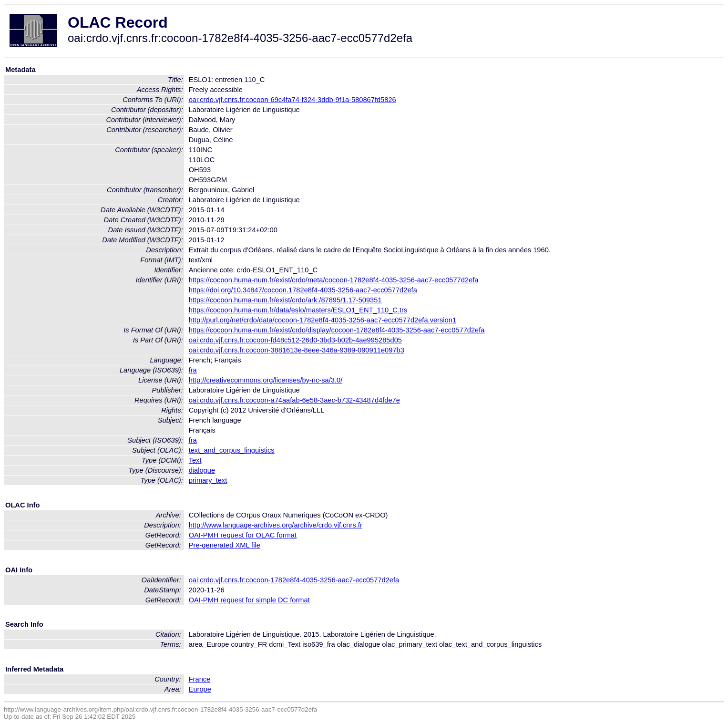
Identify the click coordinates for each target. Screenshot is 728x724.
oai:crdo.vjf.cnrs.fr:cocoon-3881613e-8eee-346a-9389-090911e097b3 (297, 350)
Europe (200, 689)
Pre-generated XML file (225, 545)
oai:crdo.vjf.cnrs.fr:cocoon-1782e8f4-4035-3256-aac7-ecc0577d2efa (294, 580)
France (200, 679)
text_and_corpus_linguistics (232, 450)
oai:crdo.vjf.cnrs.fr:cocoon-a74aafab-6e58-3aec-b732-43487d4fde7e (294, 400)
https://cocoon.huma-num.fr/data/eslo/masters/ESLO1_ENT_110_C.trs (298, 310)
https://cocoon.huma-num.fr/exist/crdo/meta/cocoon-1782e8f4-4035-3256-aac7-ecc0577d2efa (334, 280)
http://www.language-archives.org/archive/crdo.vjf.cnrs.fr (276, 525)
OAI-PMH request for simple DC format (249, 600)
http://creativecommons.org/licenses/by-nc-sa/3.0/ (266, 380)
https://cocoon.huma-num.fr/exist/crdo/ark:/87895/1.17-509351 (285, 300)
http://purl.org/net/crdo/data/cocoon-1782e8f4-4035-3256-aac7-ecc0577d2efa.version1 (323, 320)
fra (193, 370)
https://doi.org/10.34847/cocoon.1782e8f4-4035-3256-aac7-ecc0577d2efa (303, 290)
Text (195, 460)
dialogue (202, 470)
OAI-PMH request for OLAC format (243, 535)
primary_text (208, 480)
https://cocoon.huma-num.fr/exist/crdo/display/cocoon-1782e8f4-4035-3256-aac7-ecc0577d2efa (337, 330)
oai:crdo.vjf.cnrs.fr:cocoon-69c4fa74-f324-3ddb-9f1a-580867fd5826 (292, 100)
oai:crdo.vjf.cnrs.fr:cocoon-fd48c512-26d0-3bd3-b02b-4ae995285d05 (295, 340)
